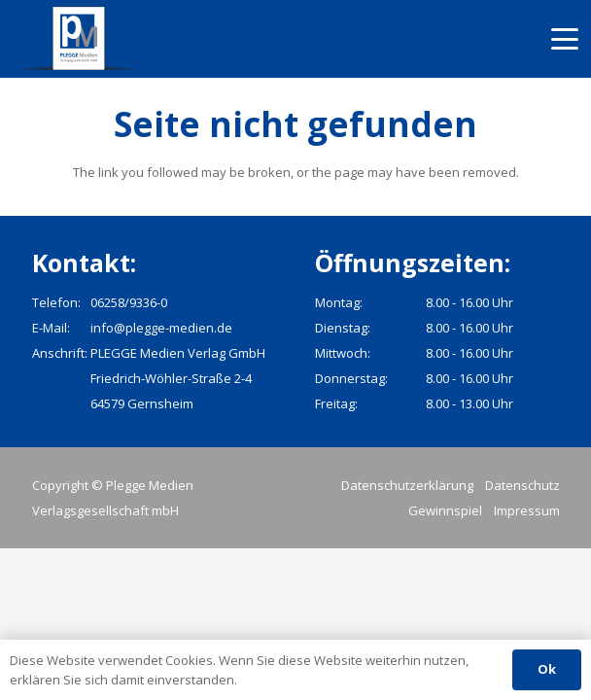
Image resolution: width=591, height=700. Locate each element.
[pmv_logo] (79, 39)
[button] (565, 39)
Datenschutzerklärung (407, 485)
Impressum (527, 510)
